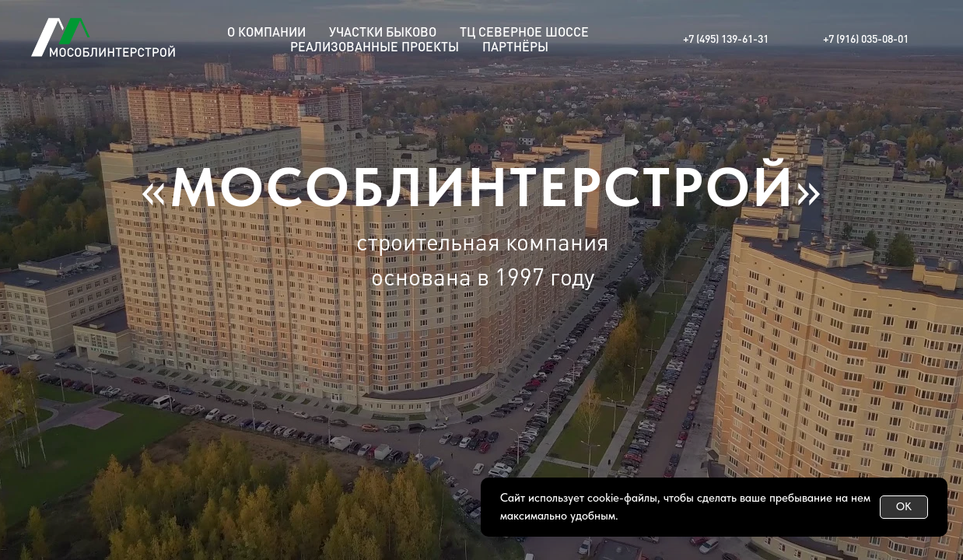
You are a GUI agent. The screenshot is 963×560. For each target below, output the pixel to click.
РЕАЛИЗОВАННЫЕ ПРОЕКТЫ (375, 46)
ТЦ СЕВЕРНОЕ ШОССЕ (524, 31)
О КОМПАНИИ (266, 31)
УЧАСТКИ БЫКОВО (383, 31)
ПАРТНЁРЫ (515, 46)
